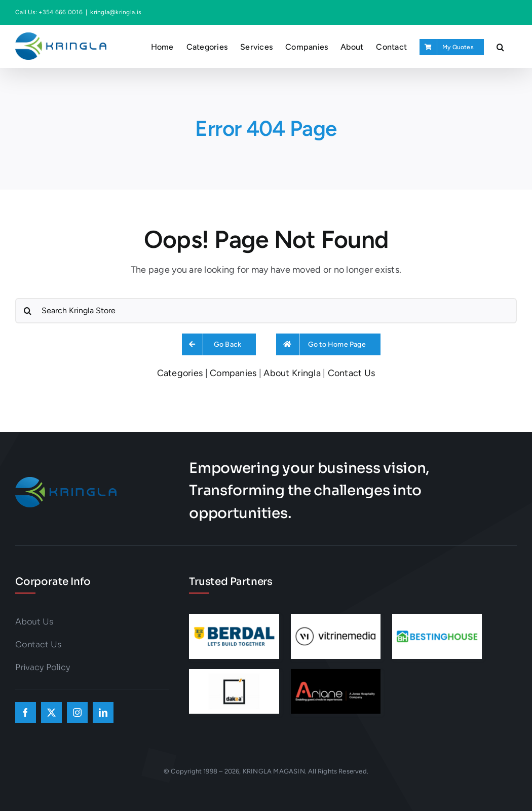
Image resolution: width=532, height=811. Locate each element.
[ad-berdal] (234, 618)
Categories (180, 373)
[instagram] (77, 712)
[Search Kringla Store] (266, 311)
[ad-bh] (437, 618)
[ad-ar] (336, 674)
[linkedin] (103, 712)
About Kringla (292, 373)
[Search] (28, 311)
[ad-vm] (336, 618)
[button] (500, 46)
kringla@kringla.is (116, 12)
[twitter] (51, 712)
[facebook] (26, 712)
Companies (233, 373)
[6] (234, 674)
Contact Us (352, 373)
